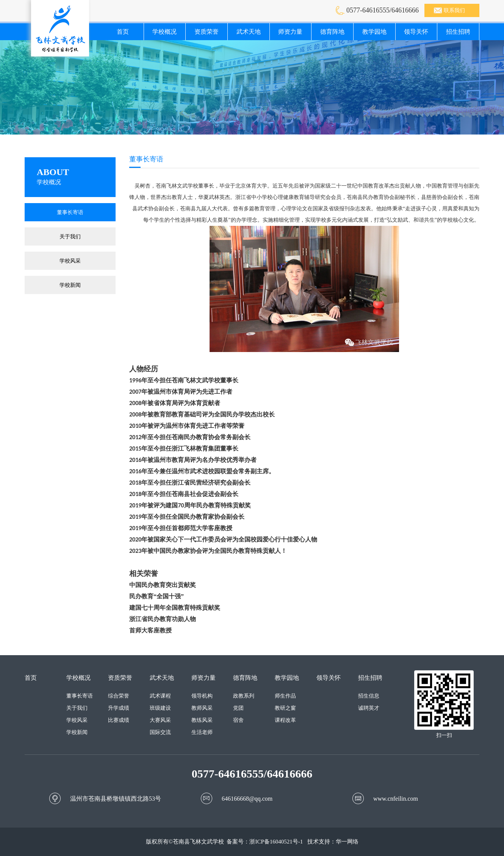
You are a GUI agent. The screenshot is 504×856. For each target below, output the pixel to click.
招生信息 (369, 696)
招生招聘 (458, 32)
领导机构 (202, 696)
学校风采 (70, 261)
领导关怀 (416, 32)
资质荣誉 (207, 32)
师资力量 (290, 32)
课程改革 (285, 720)
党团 (238, 708)
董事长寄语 (70, 212)
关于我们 (70, 236)
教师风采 (202, 708)
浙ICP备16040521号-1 (276, 842)
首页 (123, 32)
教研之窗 (285, 708)
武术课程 (160, 696)
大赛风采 (160, 720)
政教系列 (244, 696)
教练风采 (202, 720)
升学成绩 (119, 708)
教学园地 (374, 32)
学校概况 (164, 32)
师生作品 (285, 696)
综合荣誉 (119, 696)
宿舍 (238, 720)
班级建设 (160, 708)
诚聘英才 (369, 708)
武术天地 (249, 32)
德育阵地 (332, 32)
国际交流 (160, 732)
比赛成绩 (119, 720)
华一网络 (347, 842)
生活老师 (202, 732)
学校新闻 (70, 285)
